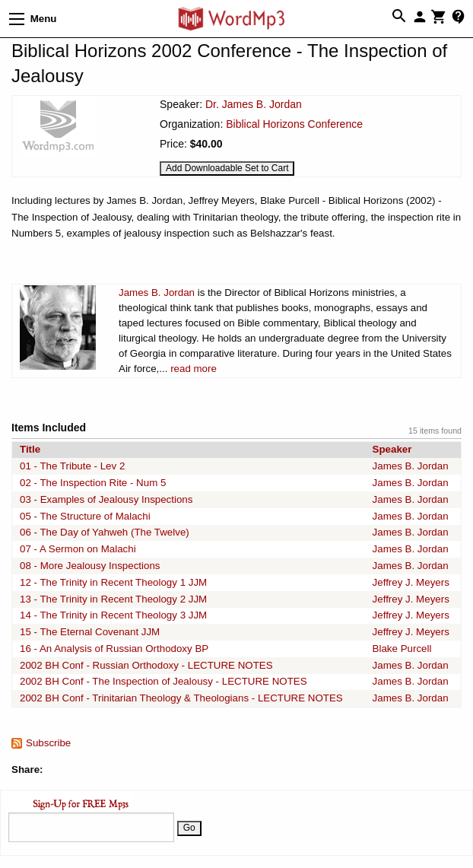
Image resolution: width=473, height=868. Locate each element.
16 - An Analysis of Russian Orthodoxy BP (114, 649)
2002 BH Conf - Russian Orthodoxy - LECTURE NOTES (146, 665)
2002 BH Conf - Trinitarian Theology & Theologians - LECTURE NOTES (181, 698)
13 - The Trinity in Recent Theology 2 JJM (113, 599)
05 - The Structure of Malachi (85, 516)
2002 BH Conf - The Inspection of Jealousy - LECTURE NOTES (163, 681)
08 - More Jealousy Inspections (90, 566)
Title (30, 449)
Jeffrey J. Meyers (411, 582)
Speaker (392, 449)
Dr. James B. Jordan (254, 104)
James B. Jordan (157, 293)
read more (194, 369)
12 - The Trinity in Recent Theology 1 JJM (113, 582)
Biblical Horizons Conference (294, 124)
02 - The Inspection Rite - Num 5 (93, 483)
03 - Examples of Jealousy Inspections (106, 499)
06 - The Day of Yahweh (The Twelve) (105, 532)
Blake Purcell (402, 649)
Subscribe (48, 743)
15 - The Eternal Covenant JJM (90, 632)
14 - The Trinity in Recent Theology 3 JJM (113, 615)
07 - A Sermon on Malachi (78, 549)
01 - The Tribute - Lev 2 (72, 466)
